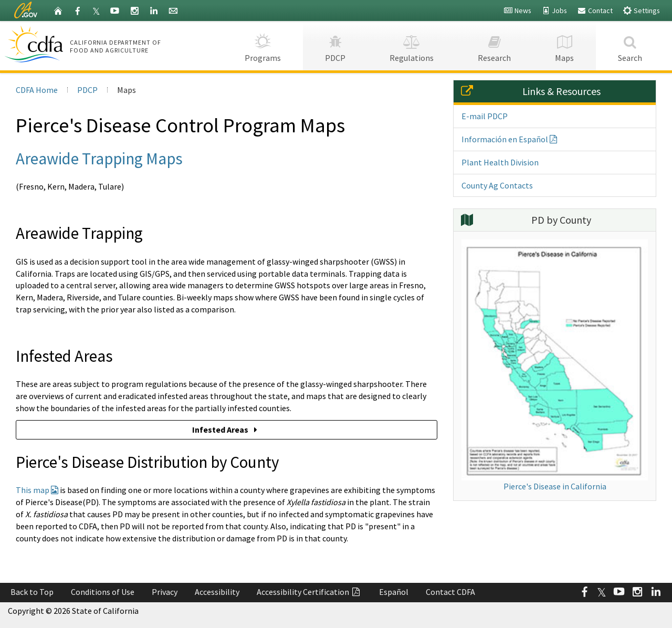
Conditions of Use (103, 592)
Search (630, 45)
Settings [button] (641, 10)
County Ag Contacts (497, 185)
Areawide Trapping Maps (99, 158)
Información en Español (509, 139)
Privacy (165, 592)
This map (37, 490)
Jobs (554, 11)
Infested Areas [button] (227, 430)
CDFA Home (37, 90)
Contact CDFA (450, 592)
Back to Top (32, 592)
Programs (263, 45)
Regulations (412, 45)
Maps (564, 45)
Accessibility (217, 592)
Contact (595, 11)
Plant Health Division (500, 162)
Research (494, 45)
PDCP (335, 45)
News (517, 11)
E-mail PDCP (485, 116)
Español (394, 592)
